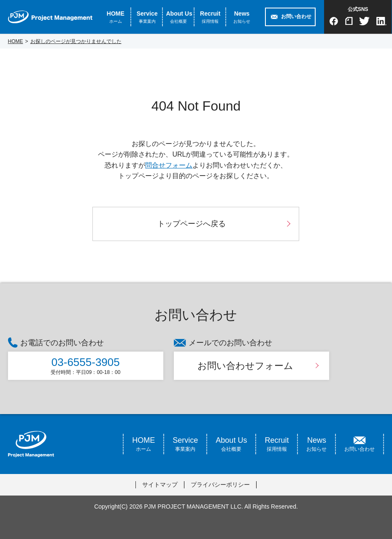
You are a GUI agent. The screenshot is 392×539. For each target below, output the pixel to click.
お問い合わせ (296, 16)
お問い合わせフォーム (245, 366)
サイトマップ (160, 485)
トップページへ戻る (192, 224)
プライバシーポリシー (220, 485)
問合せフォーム (169, 165)
